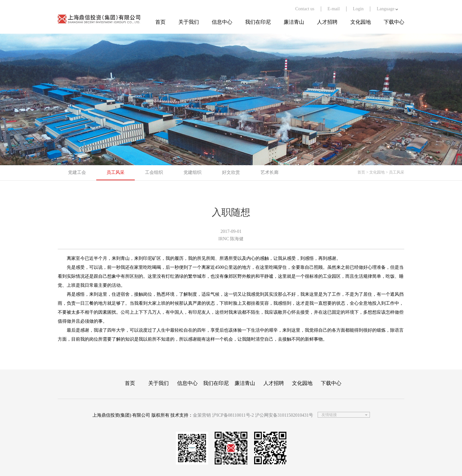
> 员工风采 (395, 172)
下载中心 (394, 22)
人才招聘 (327, 22)
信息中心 (222, 22)
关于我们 (189, 22)
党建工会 (77, 172)
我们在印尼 (258, 22)
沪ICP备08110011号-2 (233, 415)
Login (358, 9)
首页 (160, 22)
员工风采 (116, 172)
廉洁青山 (294, 22)
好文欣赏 (231, 172)
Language (387, 9)
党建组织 (193, 172)
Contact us (305, 9)
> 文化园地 (375, 172)
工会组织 (154, 172)
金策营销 (202, 415)
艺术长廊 (269, 172)
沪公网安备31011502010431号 (284, 415)
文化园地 (361, 22)
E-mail (334, 9)
